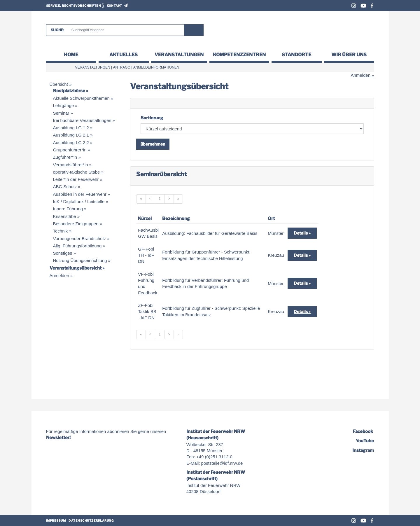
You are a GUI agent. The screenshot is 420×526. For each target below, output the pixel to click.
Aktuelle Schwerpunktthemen (81, 98)
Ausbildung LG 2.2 (71, 143)
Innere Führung (68, 209)
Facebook (372, 6)
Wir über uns (349, 55)
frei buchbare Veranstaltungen (82, 120)
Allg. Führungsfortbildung (77, 246)
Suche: (57, 30)
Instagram (354, 6)
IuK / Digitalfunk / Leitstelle (79, 201)
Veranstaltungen (179, 55)
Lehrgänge (64, 105)
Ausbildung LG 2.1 (71, 135)
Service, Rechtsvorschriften (74, 6)
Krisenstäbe (65, 216)
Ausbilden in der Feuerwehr (80, 194)
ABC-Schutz (65, 187)
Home (71, 55)
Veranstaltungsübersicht (76, 268)
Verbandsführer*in (71, 165)
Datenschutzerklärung (91, 520)
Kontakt (114, 6)
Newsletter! (58, 438)
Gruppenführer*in (70, 150)
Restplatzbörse (69, 91)
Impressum (56, 520)
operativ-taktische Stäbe (77, 172)
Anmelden (360, 75)
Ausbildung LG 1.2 (71, 128)
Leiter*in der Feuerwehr (76, 179)
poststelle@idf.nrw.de (222, 463)
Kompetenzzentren (239, 55)
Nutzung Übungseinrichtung (80, 260)
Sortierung (152, 118)
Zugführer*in (65, 157)
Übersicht (59, 84)
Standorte (296, 55)
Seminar (61, 113)
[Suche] (125, 30)
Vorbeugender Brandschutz (80, 238)
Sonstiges (63, 253)
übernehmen (153, 144)
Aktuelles (124, 55)
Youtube (363, 6)
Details (301, 233)
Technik (61, 231)
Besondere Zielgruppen (76, 224)
